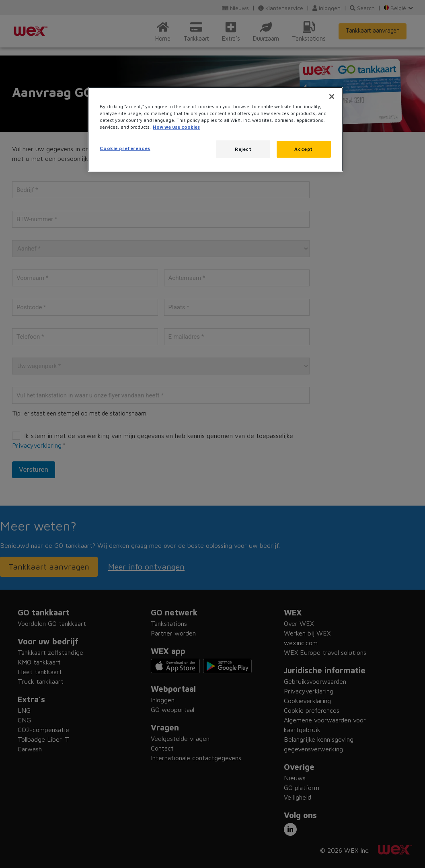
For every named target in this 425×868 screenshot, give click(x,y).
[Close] (332, 97)
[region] (215, 129)
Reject (243, 149)
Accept (303, 149)
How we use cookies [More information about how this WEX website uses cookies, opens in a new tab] (176, 127)
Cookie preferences (125, 148)
